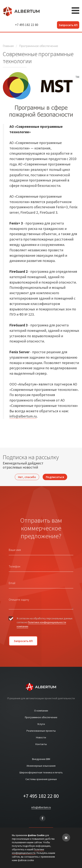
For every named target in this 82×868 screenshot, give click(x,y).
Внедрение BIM (41, 759)
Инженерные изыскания (41, 766)
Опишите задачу (19, 600)
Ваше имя (15, 550)
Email (12, 583)
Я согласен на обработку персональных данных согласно (45, 622)
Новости (41, 737)
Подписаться (55, 477)
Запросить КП (68, 25)
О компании (41, 711)
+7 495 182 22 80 (27, 25)
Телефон (14, 566)
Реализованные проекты (41, 731)
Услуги (41, 724)
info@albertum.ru (23, 416)
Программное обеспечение (39, 46)
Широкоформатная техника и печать (41, 772)
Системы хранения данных (41, 779)
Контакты (41, 744)
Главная (8, 46)
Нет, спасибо (27, 477)
